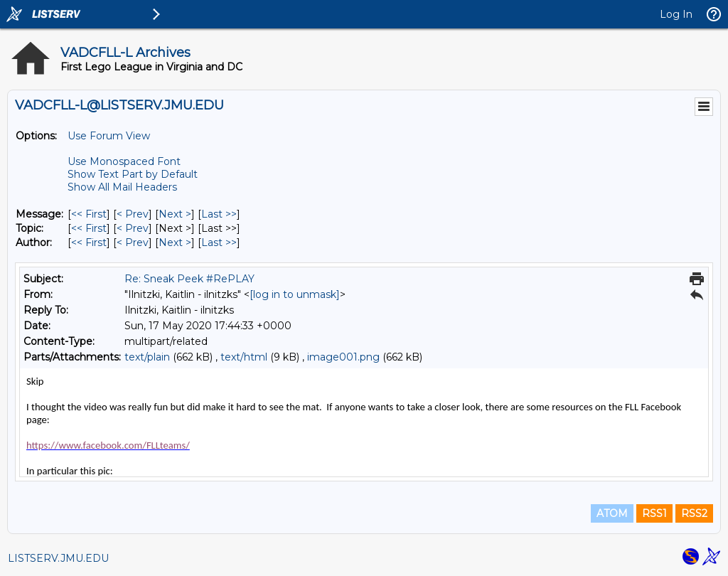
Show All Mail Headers (122, 187)
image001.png (343, 357)
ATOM (612, 513)
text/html (244, 357)
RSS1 (654, 513)
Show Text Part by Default (133, 174)
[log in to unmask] (295, 294)
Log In (676, 14)
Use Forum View (109, 136)
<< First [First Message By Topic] (89, 228)
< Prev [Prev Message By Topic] (133, 228)
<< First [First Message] (89, 214)
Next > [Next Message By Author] (175, 242)
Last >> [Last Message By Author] (219, 242)
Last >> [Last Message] (219, 214)
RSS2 (694, 513)
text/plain (147, 357)
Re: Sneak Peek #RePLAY (189, 279)
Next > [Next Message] (175, 214)
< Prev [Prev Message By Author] (133, 242)
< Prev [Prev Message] (133, 214)
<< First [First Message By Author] (89, 242)
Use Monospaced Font (124, 161)
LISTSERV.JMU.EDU (58, 558)
